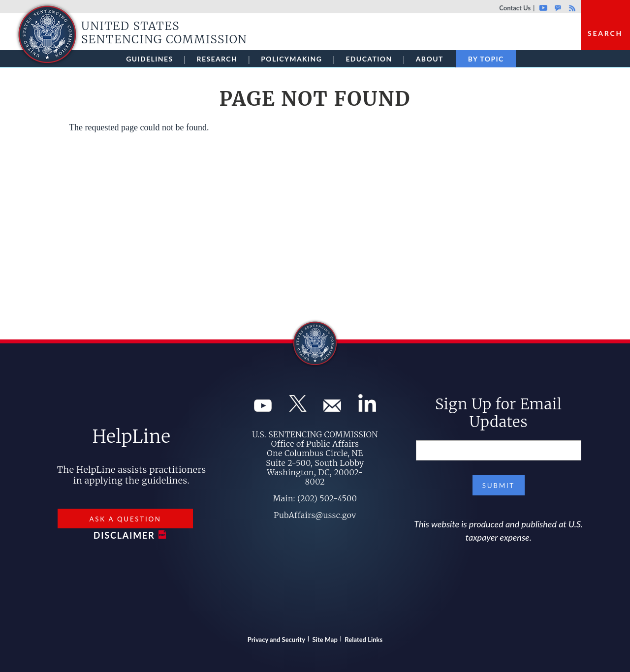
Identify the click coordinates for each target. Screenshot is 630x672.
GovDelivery (558, 8)
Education (369, 59)
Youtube (543, 8)
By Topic (486, 59)
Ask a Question (125, 519)
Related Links (363, 640)
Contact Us (515, 8)
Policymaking (291, 59)
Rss (571, 8)
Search (605, 33)
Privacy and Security (276, 640)
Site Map (325, 640)
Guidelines (149, 59)
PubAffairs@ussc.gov (315, 515)
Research (217, 59)
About (430, 59)
